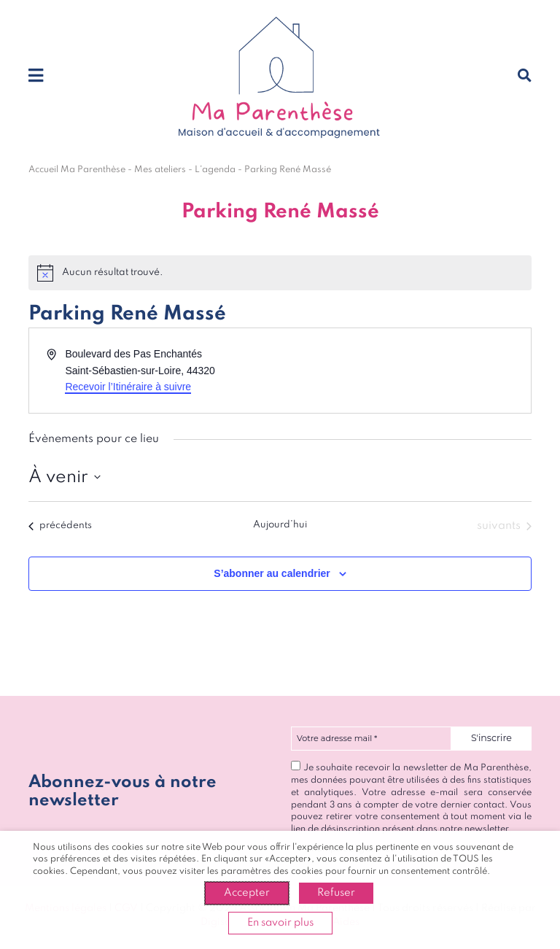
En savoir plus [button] (280, 923)
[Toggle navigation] (36, 77)
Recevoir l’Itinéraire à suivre (128, 387)
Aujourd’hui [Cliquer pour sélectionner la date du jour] (280, 525)
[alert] (280, 273)
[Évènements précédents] (60, 526)
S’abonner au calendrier (272, 573)
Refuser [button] (336, 893)
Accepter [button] (247, 893)
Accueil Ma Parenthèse (77, 170)
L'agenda (215, 170)
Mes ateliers (160, 170)
